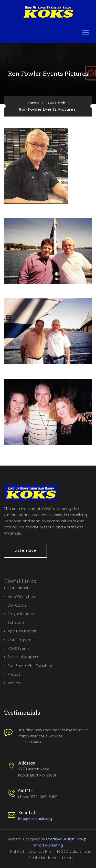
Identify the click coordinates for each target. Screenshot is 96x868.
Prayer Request (21, 614)
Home (33, 103)
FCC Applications (74, 852)
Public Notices (42, 858)
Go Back (57, 103)
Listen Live (25, 550)
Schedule (16, 622)
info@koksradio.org (35, 819)
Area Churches (21, 597)
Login (67, 858)
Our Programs (21, 640)
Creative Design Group (66, 839)
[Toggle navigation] (86, 32)
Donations (17, 605)
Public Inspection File (31, 852)
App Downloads (22, 631)
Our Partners (19, 588)
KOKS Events (19, 649)
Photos (14, 674)
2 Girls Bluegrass (23, 657)
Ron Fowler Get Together (30, 666)
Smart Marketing (48, 845)
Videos (14, 683)
